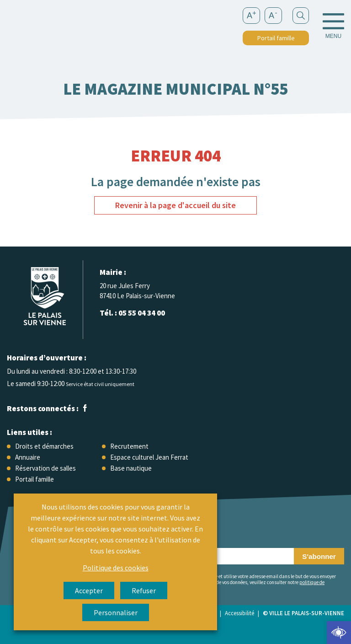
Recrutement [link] (129, 446)
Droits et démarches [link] (44, 446)
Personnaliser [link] (116, 612)
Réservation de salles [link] (45, 468)
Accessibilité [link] (239, 613)
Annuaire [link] (28, 457)
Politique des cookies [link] (116, 568)
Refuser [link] (144, 590)
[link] (339, 633)
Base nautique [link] (131, 468)
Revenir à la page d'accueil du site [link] (175, 205)
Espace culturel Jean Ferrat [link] (149, 457)
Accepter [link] (89, 590)
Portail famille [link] (276, 38)
